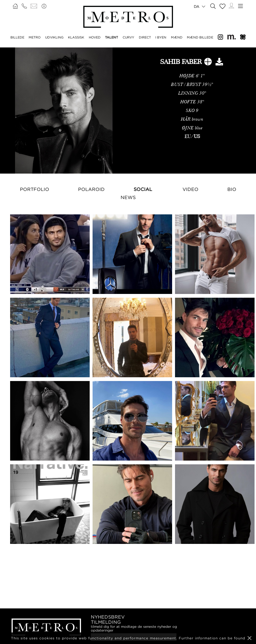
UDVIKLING (54, 37)
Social (143, 189)
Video (190, 189)
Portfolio (35, 189)
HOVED (95, 37)
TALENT (112, 37)
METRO (35, 37)
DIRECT (145, 37)
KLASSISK (76, 37)
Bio (232, 189)
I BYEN (161, 37)
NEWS (128, 197)
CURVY (128, 37)
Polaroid (91, 189)
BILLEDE (17, 37)
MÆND (177, 37)
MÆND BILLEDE (200, 37)
